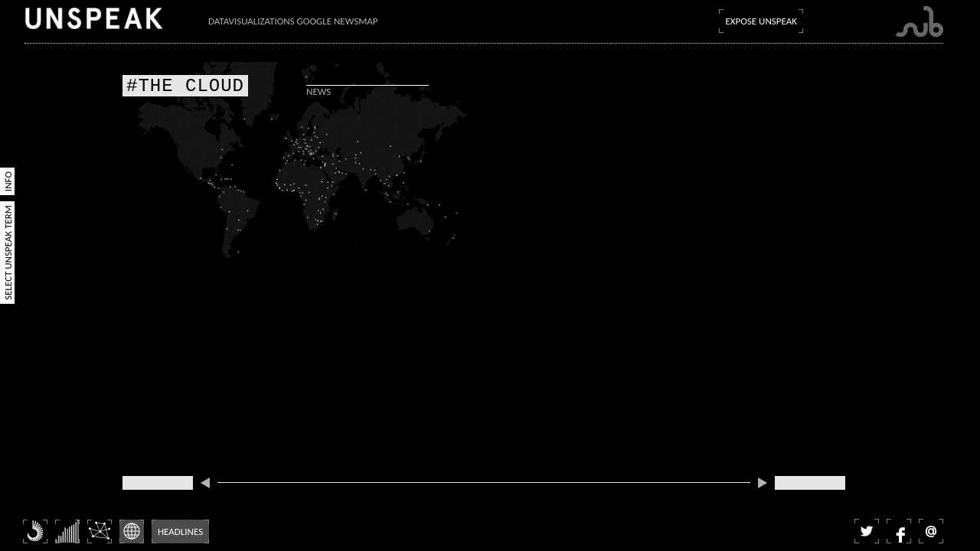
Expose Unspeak (761, 21)
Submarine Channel (919, 22)
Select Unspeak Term (8, 253)
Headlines (180, 531)
